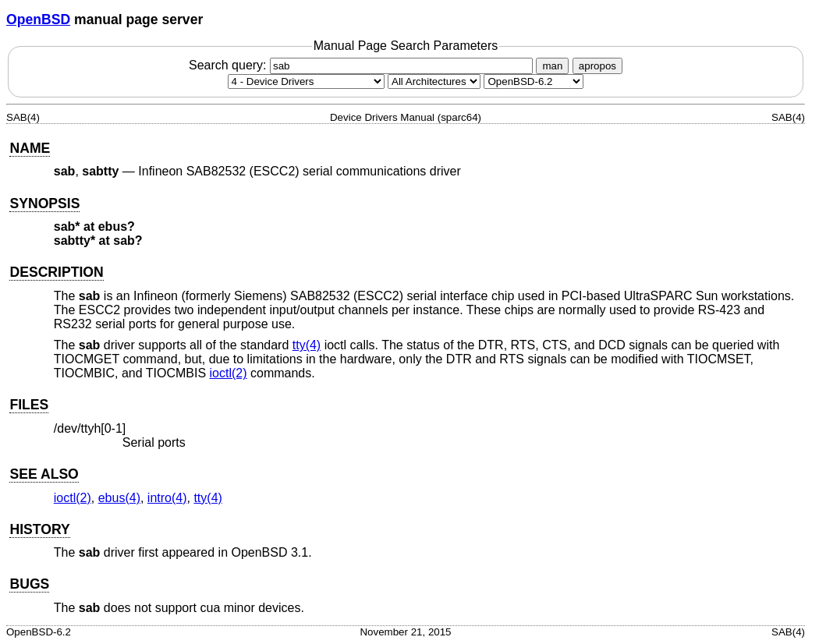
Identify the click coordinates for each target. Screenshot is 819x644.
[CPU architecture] (434, 81)
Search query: (363, 65)
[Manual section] (306, 81)
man (552, 66)
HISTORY (39, 529)
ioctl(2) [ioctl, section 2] (229, 373)
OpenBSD (38, 19)
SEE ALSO (44, 474)
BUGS (29, 584)
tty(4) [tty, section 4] (307, 345)
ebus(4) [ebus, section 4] (119, 498)
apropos (597, 66)
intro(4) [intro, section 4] (167, 498)
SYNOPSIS (44, 203)
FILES (29, 405)
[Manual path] (534, 81)
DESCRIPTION (56, 272)
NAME (30, 148)
